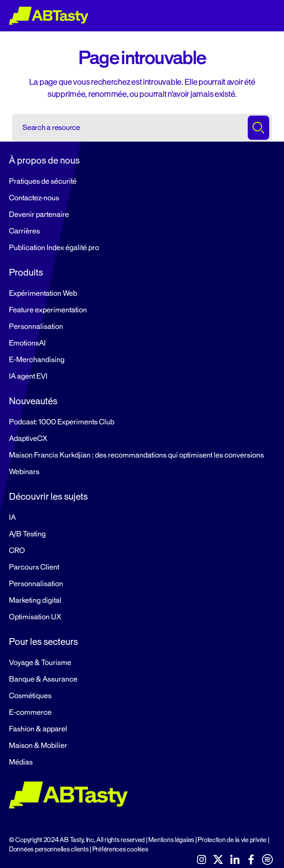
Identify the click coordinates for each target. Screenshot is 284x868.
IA (12, 518)
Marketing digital (35, 600)
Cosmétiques (30, 696)
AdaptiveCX (28, 439)
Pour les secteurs (43, 642)
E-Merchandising (37, 360)
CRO (17, 551)
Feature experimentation (48, 310)
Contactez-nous (34, 198)
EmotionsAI (27, 343)
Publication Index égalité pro (54, 248)
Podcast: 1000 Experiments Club (62, 422)
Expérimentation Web (43, 294)
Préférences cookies (120, 849)
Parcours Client (34, 567)
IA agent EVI (28, 376)
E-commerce (30, 713)
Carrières (24, 231)
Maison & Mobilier (38, 746)
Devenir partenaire (39, 215)
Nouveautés (33, 401)
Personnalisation (36, 327)
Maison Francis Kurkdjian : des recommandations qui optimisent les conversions (136, 455)
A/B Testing (27, 534)
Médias (21, 762)
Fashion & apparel (38, 729)
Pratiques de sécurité (43, 181)
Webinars (24, 472)
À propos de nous (44, 160)
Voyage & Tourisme (40, 663)
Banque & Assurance (43, 679)
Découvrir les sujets (48, 497)
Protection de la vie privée (232, 840)
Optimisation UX (35, 617)
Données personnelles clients (49, 849)
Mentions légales (171, 840)
